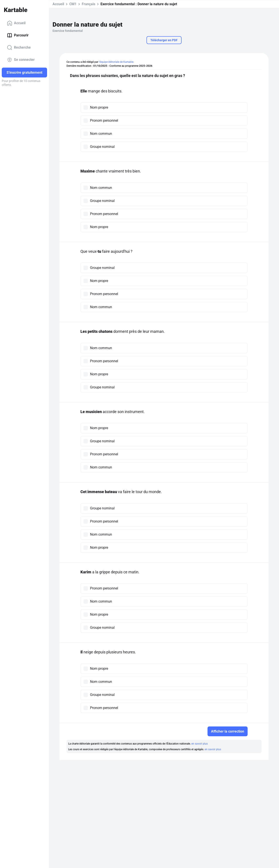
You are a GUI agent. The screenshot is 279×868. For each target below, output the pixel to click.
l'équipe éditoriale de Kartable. (116, 62)
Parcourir (18, 35)
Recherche (19, 48)
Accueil (16, 23)
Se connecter (21, 60)
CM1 (73, 4)
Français (88, 4)
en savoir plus (200, 744)
